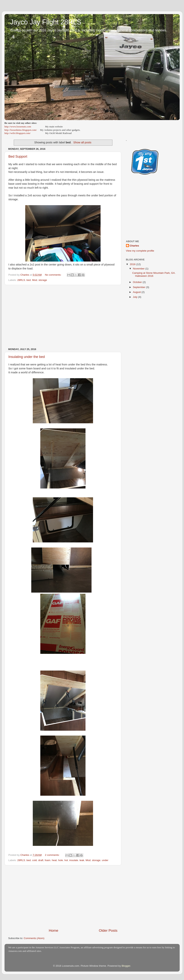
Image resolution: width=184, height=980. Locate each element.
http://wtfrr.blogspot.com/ (18, 133)
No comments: (54, 275)
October (138, 282)
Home (53, 930)
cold (35, 860)
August (137, 292)
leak (82, 860)
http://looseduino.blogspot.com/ (21, 130)
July (136, 297)
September (140, 287)
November (139, 269)
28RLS (21, 280)
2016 (133, 264)
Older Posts (108, 930)
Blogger (126, 966)
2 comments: (53, 855)
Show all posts (82, 142)
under (105, 860)
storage (43, 280)
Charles (134, 246)
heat (54, 860)
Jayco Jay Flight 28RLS (46, 22)
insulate (74, 860)
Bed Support (18, 157)
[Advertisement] (63, 316)
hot (66, 860)
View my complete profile (140, 251)
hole (61, 860)
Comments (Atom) (34, 938)
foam (47, 860)
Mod (35, 280)
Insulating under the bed (27, 357)
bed (29, 280)
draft (41, 860)
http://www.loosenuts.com (18, 127)
